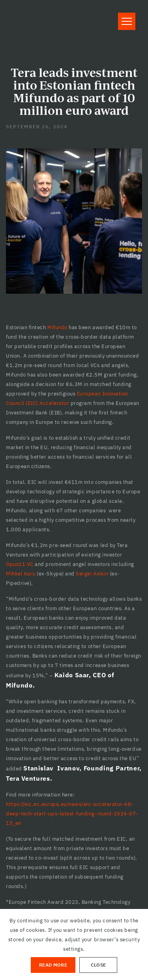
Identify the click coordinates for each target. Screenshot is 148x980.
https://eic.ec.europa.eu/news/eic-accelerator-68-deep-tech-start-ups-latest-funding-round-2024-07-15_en (72, 814)
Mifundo (57, 327)
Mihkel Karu (21, 574)
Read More (53, 965)
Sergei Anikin (93, 574)
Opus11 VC (20, 564)
